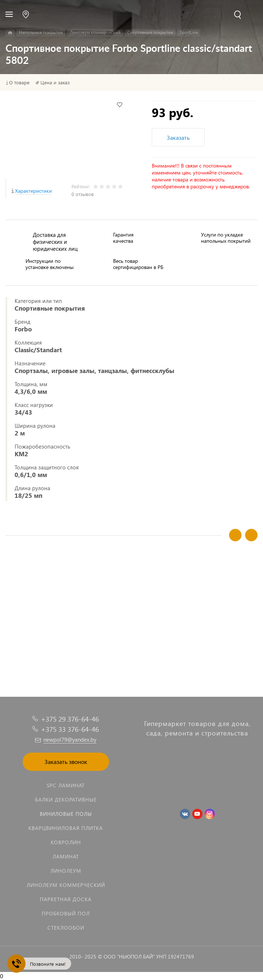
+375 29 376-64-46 (70, 719)
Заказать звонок (66, 762)
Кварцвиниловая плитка (66, 828)
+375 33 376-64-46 (70, 729)
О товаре (19, 82)
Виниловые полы (66, 814)
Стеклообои (66, 928)
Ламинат (66, 856)
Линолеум (66, 871)
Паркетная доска (66, 899)
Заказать (178, 137)
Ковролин (66, 842)
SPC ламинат (66, 785)
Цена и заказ (55, 82)
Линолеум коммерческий (66, 885)
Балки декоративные (66, 800)
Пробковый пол (66, 913)
